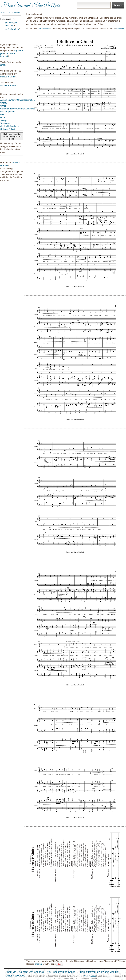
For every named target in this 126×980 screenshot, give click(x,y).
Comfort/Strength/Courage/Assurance (18, 109)
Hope (3, 117)
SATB (3, 65)
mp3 (7, 29)
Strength (4, 120)
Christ (3, 106)
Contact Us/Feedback (32, 972)
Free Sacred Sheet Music (31, 6)
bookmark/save (45, 29)
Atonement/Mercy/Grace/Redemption (18, 100)
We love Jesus (90, 976)
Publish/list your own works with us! (99, 972)
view (11, 23)
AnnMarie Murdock (9, 85)
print (17, 23)
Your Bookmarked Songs (61, 972)
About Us (11, 972)
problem (39, 964)
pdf (7, 23)
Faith (3, 114)
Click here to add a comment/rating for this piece (12, 136)
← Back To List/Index (10, 12)
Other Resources (15, 976)
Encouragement (8, 112)
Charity (4, 103)
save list (120, 29)
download (10, 26)
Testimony (5, 123)
